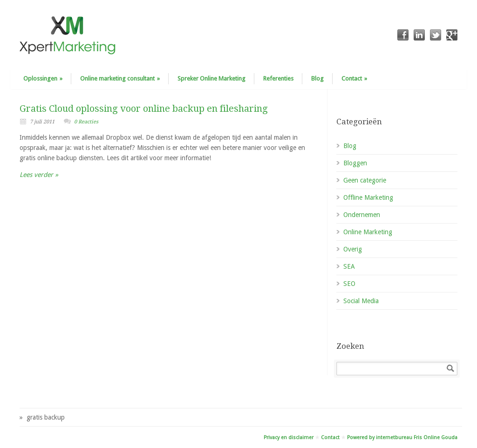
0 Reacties (86, 122)
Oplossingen (43, 78)
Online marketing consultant (120, 78)
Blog (317, 78)
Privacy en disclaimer (289, 438)
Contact (354, 78)
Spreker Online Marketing (211, 78)
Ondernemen (362, 215)
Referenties (278, 78)
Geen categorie (365, 180)
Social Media (361, 301)
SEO (349, 284)
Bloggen (355, 163)
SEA (349, 266)
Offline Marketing (368, 197)
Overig (353, 249)
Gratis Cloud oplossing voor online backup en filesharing (144, 109)
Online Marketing (368, 232)
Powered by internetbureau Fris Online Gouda (402, 438)
